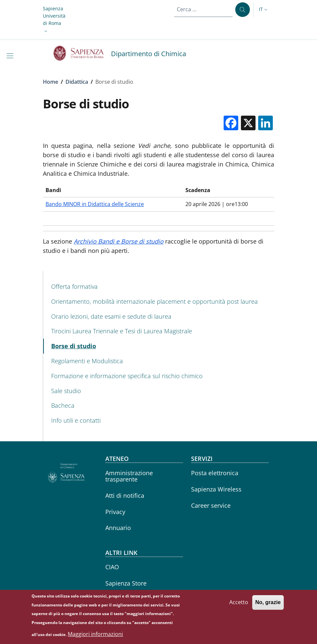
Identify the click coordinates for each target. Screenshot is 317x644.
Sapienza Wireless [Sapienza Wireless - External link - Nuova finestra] (216, 489)
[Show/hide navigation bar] (11, 56)
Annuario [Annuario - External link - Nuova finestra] (118, 528)
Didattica (77, 82)
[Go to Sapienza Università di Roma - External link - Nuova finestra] (82, 53)
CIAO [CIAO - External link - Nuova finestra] (112, 567)
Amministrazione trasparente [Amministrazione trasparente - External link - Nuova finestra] (129, 476)
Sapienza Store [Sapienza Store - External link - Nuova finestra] (126, 583)
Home (51, 82)
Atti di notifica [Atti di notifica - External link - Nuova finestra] (125, 495)
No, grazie (268, 604)
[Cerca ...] (243, 10)
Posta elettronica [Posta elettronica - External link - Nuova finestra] (215, 473)
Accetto (239, 604)
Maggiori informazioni (95, 636)
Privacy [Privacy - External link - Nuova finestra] (115, 512)
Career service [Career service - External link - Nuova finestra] (211, 505)
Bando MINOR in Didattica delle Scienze (95, 204)
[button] (54, 20)
